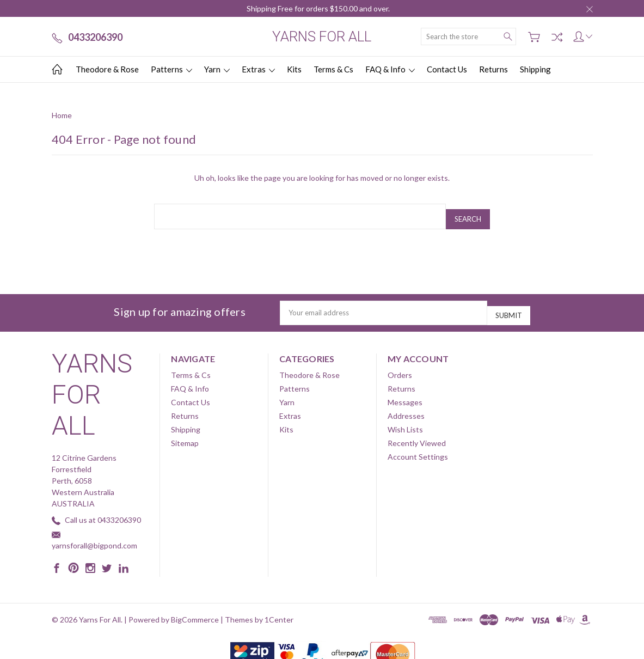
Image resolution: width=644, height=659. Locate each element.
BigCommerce (195, 610)
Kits (294, 69)
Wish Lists (405, 420)
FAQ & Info (390, 69)
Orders (400, 365)
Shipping (535, 69)
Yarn (217, 69)
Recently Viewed (417, 433)
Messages (405, 392)
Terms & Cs (333, 69)
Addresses (406, 406)
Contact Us (447, 69)
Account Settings (418, 447)
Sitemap (185, 433)
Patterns (171, 69)
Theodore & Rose (107, 69)
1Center (279, 610)
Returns (493, 69)
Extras (258, 69)
